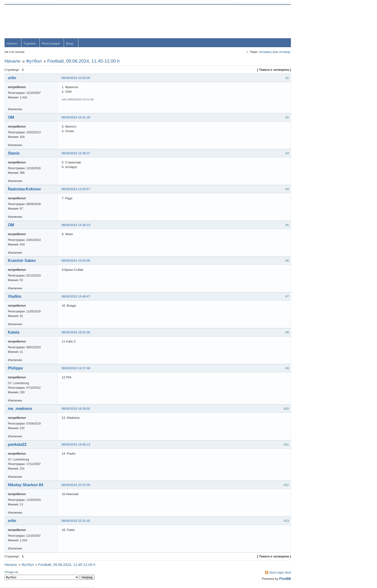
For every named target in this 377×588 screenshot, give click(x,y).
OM (11, 118)
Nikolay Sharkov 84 (26, 485)
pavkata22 (17, 445)
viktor (308, 195)
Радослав (312, 163)
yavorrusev (312, 116)
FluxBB (272, 579)
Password (311, 34)
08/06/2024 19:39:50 (76, 409)
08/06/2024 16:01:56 (76, 333)
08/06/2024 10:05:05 (76, 78)
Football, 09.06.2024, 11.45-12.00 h (84, 61)
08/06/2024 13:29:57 (76, 189)
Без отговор (269, 52)
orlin (12, 78)
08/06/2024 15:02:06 (76, 261)
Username (312, 22)
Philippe (16, 369)
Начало (12, 44)
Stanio (14, 153)
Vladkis (15, 297)
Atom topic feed (267, 573)
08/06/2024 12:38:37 (76, 153)
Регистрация (51, 44)
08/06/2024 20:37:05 (76, 485)
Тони (308, 132)
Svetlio (309, 210)
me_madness (20, 409)
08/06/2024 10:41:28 (76, 118)
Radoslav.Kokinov (25, 189)
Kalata (14, 333)
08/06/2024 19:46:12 (76, 445)
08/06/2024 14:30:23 (76, 225)
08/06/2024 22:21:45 (76, 521)
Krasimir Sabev (22, 261)
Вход (70, 44)
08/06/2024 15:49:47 (76, 297)
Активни (252, 52)
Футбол (34, 61)
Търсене (30, 44)
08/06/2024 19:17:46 (76, 369)
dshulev (310, 148)
